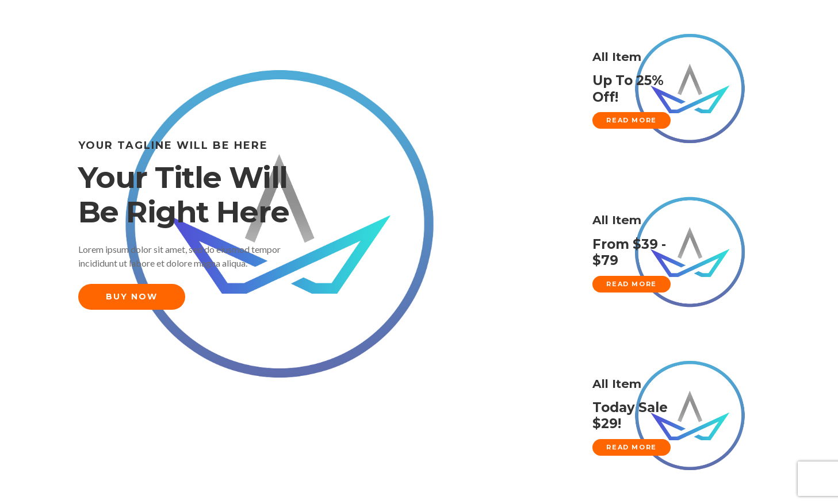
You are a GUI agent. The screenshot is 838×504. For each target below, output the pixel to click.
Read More (631, 120)
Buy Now (132, 297)
